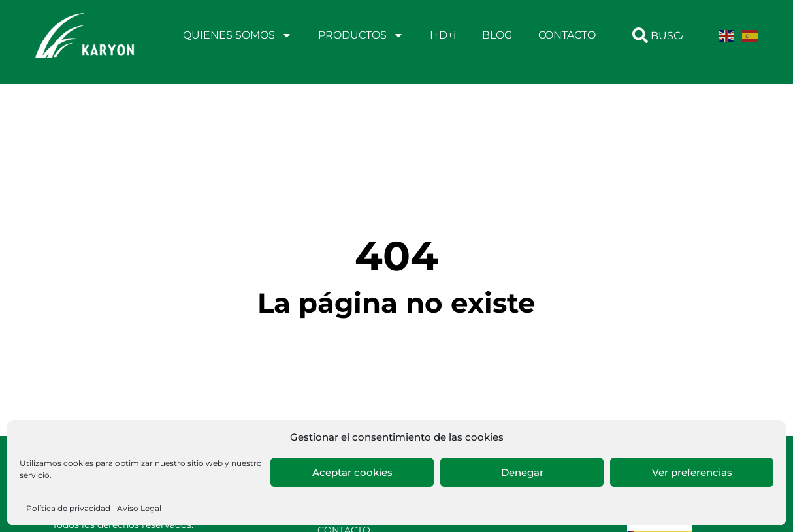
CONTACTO (567, 35)
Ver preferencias (692, 472)
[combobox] (662, 35)
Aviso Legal (139, 508)
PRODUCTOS (361, 35)
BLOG (497, 35)
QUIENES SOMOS (237, 35)
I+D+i (443, 35)
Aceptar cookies (352, 472)
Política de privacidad (68, 508)
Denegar (522, 472)
